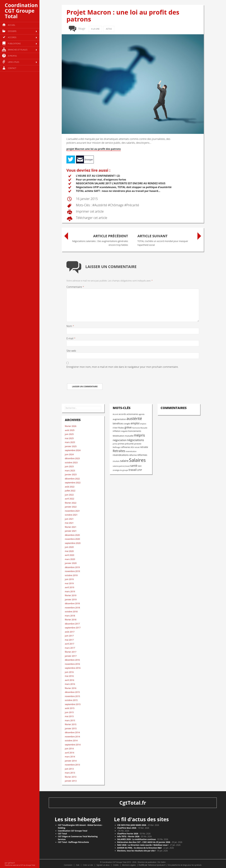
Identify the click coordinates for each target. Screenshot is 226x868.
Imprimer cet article (89, 212)
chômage (117, 205)
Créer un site (88, 865)
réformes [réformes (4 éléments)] (142, 455)
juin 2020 (69, 547)
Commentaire (75, 287)
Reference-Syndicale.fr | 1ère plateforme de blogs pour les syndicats (175, 865)
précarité (133, 205)
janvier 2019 (71, 599)
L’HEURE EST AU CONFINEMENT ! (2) (98, 176)
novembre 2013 (72, 765)
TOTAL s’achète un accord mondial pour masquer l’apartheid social (166, 239)
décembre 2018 (72, 603)
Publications (14, 44)
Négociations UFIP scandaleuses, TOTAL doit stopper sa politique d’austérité (124, 187)
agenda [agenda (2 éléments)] (141, 414)
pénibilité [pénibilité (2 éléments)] (138, 444)
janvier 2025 (71, 446)
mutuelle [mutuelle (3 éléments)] (129, 436)
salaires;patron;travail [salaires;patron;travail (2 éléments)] (121, 466)
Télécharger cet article (91, 218)
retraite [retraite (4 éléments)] (144, 447)
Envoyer (89, 160)
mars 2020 (70, 559)
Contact (12, 68)
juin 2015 (69, 712)
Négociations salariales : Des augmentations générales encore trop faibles (100, 239)
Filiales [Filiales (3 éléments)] (121, 428)
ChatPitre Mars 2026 (127, 828)
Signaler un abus (103, 865)
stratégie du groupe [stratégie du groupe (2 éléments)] (120, 470)
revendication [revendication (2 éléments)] (131, 451)
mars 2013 (70, 773)
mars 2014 (70, 757)
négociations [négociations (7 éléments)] (135, 440)
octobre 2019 (71, 575)
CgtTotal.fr (133, 803)
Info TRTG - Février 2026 (128, 836)
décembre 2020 (72, 535)
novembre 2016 (72, 664)
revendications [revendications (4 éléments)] (121, 455)
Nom (70, 326)
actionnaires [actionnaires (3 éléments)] (132, 414)
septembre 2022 (73, 483)
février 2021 (71, 527)
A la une (95, 29)
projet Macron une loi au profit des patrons (94, 149)
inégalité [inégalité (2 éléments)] (124, 431)
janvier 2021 (71, 531)
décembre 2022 (72, 479)
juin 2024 (69, 454)
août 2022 (70, 487)
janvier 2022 (71, 507)
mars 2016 (70, 684)
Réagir (82, 29)
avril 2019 (70, 587)
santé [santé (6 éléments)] (134, 466)
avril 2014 (70, 753)
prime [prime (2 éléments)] (115, 444)
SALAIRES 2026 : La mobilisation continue (137, 839)
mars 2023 (70, 471)
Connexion (68, 865)
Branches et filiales (18, 50)
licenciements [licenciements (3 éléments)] (135, 431)
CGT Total (62, 834)
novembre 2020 (72, 539)
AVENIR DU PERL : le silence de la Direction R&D (140, 848)
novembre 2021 (72, 511)
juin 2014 (69, 749)
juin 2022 (69, 495)
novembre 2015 (72, 696)
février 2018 (71, 620)
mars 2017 (70, 648)
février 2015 (71, 724)
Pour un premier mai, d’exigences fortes (101, 180)
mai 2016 (69, 676)
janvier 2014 (71, 761)
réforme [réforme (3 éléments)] (133, 455)
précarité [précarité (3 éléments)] (129, 444)
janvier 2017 (71, 656)
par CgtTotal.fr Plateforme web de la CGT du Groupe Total (20, 864)
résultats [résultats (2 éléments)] (116, 461)
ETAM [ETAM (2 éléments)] (115, 428)
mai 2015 (69, 716)
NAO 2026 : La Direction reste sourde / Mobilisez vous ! (143, 845)
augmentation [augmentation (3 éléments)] (119, 419)
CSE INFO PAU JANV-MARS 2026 (132, 825)
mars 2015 (70, 720)
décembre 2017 (72, 624)
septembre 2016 (73, 668)
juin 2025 (69, 434)
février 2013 (71, 777)
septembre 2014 (73, 745)
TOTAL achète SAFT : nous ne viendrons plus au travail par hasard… (118, 191)
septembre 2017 (73, 628)
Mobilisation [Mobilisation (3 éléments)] (118, 436)
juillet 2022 (70, 491)
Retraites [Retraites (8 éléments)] (119, 451)
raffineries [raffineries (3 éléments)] (125, 447)
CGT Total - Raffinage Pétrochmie (73, 842)
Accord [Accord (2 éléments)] (115, 414)
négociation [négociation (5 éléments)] (120, 440)
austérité (101, 205)
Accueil (12, 25)
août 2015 (70, 708)
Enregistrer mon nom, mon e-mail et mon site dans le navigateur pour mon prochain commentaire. (122, 367)
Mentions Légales (129, 865)
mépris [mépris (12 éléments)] (139, 435)
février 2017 (71, 652)
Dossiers (12, 31)
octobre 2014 (71, 740)
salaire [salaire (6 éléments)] (124, 461)
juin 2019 (69, 579)
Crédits (116, 865)
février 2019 (71, 595)
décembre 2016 (72, 660)
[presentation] (90, 377)
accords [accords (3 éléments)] (122, 414)
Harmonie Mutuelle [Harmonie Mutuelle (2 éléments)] (140, 428)
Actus (109, 29)
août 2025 (70, 430)
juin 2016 (69, 672)
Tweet (71, 159)
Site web (71, 351)
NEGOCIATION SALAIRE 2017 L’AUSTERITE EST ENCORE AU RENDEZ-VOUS (121, 183)
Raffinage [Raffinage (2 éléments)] (116, 447)
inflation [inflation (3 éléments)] (117, 431)
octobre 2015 (71, 700)
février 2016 (71, 688)
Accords (12, 37)
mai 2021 (69, 523)
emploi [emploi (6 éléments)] (135, 423)
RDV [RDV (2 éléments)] (132, 447)
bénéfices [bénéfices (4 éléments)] (118, 423)
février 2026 (71, 426)
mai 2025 (69, 438)
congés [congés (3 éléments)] (127, 424)
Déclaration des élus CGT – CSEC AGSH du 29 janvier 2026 (144, 842)
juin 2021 (69, 519)
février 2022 (71, 503)
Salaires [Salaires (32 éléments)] (137, 460)
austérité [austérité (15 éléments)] (134, 419)
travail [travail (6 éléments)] (133, 470)
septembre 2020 (73, 543)
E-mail (71, 338)
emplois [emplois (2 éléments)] (143, 424)
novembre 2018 (72, 608)
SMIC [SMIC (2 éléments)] (140, 466)
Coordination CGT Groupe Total (21, 11)
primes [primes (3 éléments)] (121, 444)
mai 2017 (69, 640)
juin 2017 (69, 636)
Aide (78, 865)
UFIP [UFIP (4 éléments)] (140, 470)
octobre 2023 (71, 462)
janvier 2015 (71, 728)
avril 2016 (70, 680)
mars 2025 (70, 442)
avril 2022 (70, 499)
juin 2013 (69, 769)
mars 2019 (70, 591)
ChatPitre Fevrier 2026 (128, 834)
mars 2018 (70, 616)
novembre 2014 (72, 737)
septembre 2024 (73, 450)
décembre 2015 (72, 692)
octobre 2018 (71, 611)
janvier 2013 (71, 781)
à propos (12, 56)
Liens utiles (13, 62)
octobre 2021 (71, 515)
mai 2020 (69, 551)
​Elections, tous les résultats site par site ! (137, 851)
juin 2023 (69, 466)
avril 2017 (70, 644)
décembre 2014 (72, 732)
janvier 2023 (71, 474)
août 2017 (70, 632)
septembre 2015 (73, 704)
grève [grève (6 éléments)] (128, 427)
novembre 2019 (72, 571)
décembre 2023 (72, 458)
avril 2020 (70, 555)
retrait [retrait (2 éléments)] (137, 447)
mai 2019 (69, 583)
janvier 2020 (71, 563)
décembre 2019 (72, 567)
